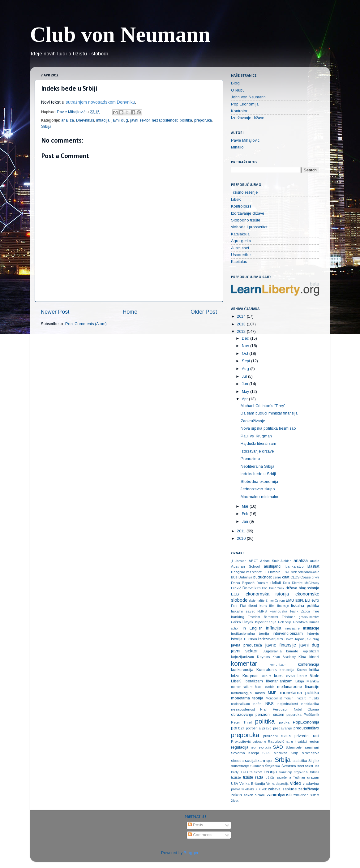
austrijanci (273, 566)
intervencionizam (288, 634)
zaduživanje (309, 789)
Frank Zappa (300, 611)
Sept (246, 361)
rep (253, 748)
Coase (306, 577)
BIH (266, 572)
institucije (311, 628)
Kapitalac (239, 262)
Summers (257, 766)
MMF (272, 693)
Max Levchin (265, 687)
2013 (242, 324)
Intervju (313, 634)
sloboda (237, 761)
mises (260, 693)
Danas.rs (262, 583)
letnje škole (308, 676)
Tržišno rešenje (244, 192)
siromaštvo (311, 753)
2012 (242, 332)
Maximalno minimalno (260, 497)
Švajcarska (272, 766)
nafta (257, 704)
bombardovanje (308, 572)
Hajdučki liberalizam (258, 444)
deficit (276, 583)
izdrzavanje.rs (270, 639)
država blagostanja (302, 588)
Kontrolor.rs (241, 206)
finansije (283, 606)
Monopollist (274, 698)
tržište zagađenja (278, 778)
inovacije (292, 628)
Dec (246, 338)
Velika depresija (277, 784)
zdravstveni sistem (306, 795)
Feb (246, 514)
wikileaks (248, 789)
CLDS (295, 577)
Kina (302, 657)
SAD (278, 747)
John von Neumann (248, 97)
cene (277, 577)
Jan (246, 522)
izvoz (289, 639)
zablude (289, 789)
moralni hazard (295, 698)
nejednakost (288, 704)
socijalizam (255, 761)
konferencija (309, 664)
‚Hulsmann (239, 561)
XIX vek (261, 789)
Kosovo (302, 670)
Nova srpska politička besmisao (268, 428)
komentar (244, 664)
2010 (242, 539)
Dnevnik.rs (85, 120)
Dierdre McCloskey (306, 583)
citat (286, 577)
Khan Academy (284, 657)
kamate (292, 651)
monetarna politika (300, 692)
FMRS (262, 611)
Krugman (251, 676)
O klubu (238, 90)
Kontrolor (239, 111)
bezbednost (254, 572)
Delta (287, 583)
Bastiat (313, 566)
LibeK (236, 200)
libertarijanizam (279, 681)
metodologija (241, 693)
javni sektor (140, 120)
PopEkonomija (306, 722)
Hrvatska (300, 622)
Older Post (204, 312)
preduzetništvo (306, 728)
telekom (256, 772)
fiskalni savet (243, 611)
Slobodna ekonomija (259, 482)
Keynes (263, 657)
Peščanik (311, 715)
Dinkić (236, 588)
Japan (299, 639)
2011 (242, 531)
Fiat (243, 606)
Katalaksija (240, 234)
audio (315, 561)
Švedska (289, 766)
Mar (246, 506)
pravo (267, 728)
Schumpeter (294, 748)
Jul (245, 376)
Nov (246, 346)
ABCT (253, 561)
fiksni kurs (257, 606)
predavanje (283, 728)
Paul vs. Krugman (256, 436)
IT (246, 639)
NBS (270, 704)
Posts (195, 825)
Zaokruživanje (253, 421)
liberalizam (253, 681)
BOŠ (234, 577)
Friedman (289, 617)
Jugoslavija (272, 651)
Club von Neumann (120, 34)
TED (244, 772)
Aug (246, 369)
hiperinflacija (266, 622)
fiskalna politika (305, 606)
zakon (236, 795)
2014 (242, 316)
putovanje (259, 742)
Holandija (285, 622)
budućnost (262, 577)
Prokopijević (241, 741)
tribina (315, 772)
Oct (246, 354)
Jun (246, 384)
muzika (314, 698)
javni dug (120, 120)
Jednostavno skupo (258, 489)
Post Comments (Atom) (86, 324)
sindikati (281, 753)
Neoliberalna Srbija (257, 466)
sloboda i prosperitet (249, 227)
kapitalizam (311, 651)
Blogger (191, 853)
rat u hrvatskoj (296, 742)
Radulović (276, 741)
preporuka (203, 120)
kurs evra (284, 675)
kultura (266, 676)
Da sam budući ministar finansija (269, 413)
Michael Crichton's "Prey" (263, 406)
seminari (312, 747)
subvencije (240, 766)
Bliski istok (289, 572)
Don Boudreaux (273, 588)
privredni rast (307, 736)
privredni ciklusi (277, 736)
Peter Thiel (241, 722)
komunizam (278, 665)
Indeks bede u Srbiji (258, 474)
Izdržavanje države (248, 118)
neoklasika (310, 704)
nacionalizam (240, 704)
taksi (309, 766)
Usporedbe (241, 255)
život (235, 801)
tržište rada (253, 777)
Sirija (295, 753)
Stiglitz (314, 761)
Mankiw (313, 681)
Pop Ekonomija (245, 104)
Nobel (298, 709)
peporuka (294, 715)
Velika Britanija (252, 784)
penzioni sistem (270, 715)
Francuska (279, 611)
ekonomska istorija (267, 594)
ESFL (300, 600)
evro (315, 600)
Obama (313, 709)
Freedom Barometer (263, 617)
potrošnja (253, 728)
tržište (236, 777)
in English (253, 628)
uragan (313, 777)
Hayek (248, 622)
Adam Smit (269, 561)
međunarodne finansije (298, 687)
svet (301, 766)
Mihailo (237, 147)
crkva (315, 577)
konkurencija (242, 670)
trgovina (301, 772)
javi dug (312, 639)
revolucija (264, 748)
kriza (235, 676)
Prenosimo (250, 459)
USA (235, 784)
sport (270, 761)
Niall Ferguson (274, 709)
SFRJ (266, 753)
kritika (314, 670)
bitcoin (275, 572)
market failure (242, 687)
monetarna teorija (247, 698)
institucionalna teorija (250, 634)
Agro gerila (241, 241)
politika (186, 120)
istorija (237, 639)
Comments (200, 835)
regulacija (240, 747)
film (272, 606)
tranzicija (286, 772)
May (246, 392)
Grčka (236, 622)
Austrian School (245, 566)
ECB (235, 594)
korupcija (287, 670)
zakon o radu (254, 795)
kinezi (314, 657)
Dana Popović (243, 583)
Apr (245, 399)
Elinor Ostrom (275, 601)
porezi (237, 728)
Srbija (46, 127)
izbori (253, 639)
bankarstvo (294, 566)
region (314, 741)
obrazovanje (242, 715)
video (296, 783)
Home (130, 312)
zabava (274, 789)
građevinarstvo (309, 617)
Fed (234, 606)
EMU (290, 600)
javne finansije (281, 645)
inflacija (103, 120)
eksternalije (257, 601)
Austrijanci (240, 248)
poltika (284, 722)
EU (308, 600)
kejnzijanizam (242, 657)
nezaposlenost (165, 120)
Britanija (245, 577)
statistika (300, 761)
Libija (300, 681)
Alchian (286, 561)
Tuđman (299, 778)
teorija (271, 772)
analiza (68, 120)
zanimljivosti (279, 795)
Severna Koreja (245, 753)
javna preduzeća (246, 645)
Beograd (238, 572)
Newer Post (55, 312)
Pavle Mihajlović (245, 140)
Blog (235, 83)
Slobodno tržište (246, 220)
